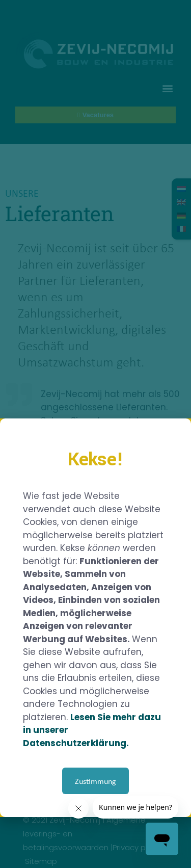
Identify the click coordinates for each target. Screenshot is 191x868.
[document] (95, 434)
